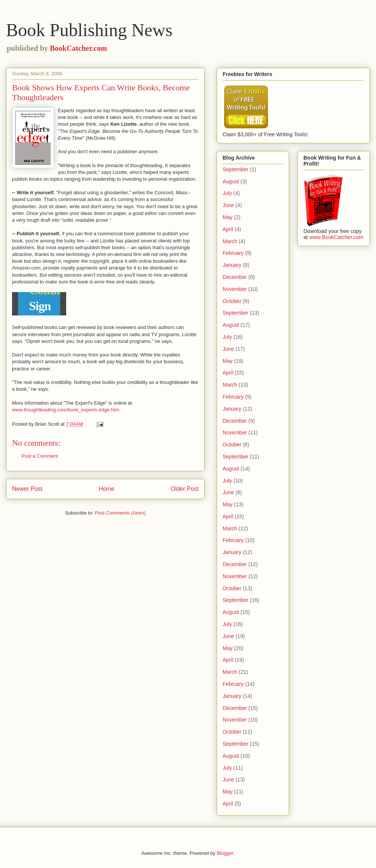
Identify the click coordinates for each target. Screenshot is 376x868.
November (235, 289)
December (235, 277)
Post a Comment (40, 456)
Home (107, 489)
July (227, 193)
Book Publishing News (89, 30)
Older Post (185, 489)
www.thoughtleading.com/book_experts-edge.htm (66, 410)
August (231, 181)
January (232, 265)
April (228, 229)
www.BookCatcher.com (337, 237)
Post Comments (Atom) (120, 513)
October (232, 301)
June (228, 205)
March (230, 241)
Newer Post (27, 489)
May (227, 217)
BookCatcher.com (79, 48)
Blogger (225, 853)
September (235, 169)
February (233, 253)
